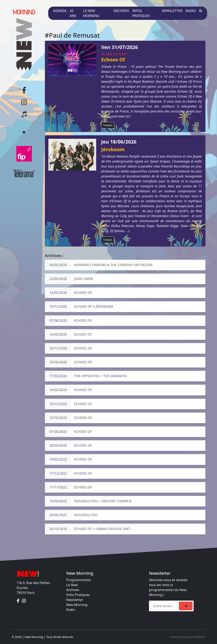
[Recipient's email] (165, 606)
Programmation (79, 580)
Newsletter (172, 11)
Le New (72, 585)
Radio (191, 11)
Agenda (60, 11)
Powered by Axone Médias (187, 637)
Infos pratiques (141, 13)
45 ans (73, 13)
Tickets (108, 125)
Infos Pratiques (78, 595)
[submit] (186, 606)
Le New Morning (91, 13)
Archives (121, 11)
